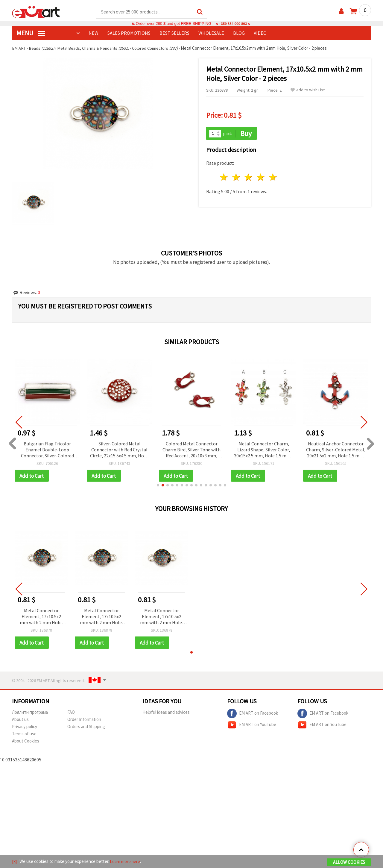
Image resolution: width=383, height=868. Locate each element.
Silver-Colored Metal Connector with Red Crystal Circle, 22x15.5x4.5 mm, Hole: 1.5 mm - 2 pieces (119, 450)
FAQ (71, 713)
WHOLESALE (211, 33)
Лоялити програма (30, 713)
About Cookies (26, 742)
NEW (94, 33)
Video (260, 33)
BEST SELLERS (174, 33)
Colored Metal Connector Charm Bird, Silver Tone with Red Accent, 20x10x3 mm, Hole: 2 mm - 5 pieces (191, 450)
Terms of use (24, 735)
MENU (31, 33)
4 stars (261, 178)
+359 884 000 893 (233, 24)
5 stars (273, 178)
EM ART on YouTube (252, 726)
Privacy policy (25, 728)
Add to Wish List (308, 90)
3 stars (249, 178)
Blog (239, 33)
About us (20, 720)
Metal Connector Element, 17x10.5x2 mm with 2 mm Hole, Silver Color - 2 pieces (41, 618)
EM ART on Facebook (253, 715)
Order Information (84, 720)
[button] (158, 486)
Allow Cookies (349, 862)
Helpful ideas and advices (166, 713)
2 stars (237, 178)
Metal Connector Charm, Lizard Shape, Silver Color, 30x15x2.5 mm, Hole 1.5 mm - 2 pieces (264, 450)
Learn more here (126, 862)
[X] (15, 862)
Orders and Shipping (86, 728)
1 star (224, 178)
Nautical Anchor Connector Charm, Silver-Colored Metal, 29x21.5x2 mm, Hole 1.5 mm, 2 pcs (336, 450)
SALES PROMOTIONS (129, 33)
